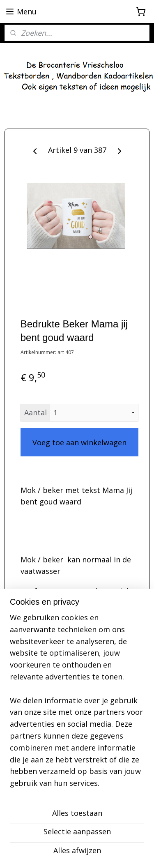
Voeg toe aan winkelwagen (79, 442)
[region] (77, 704)
